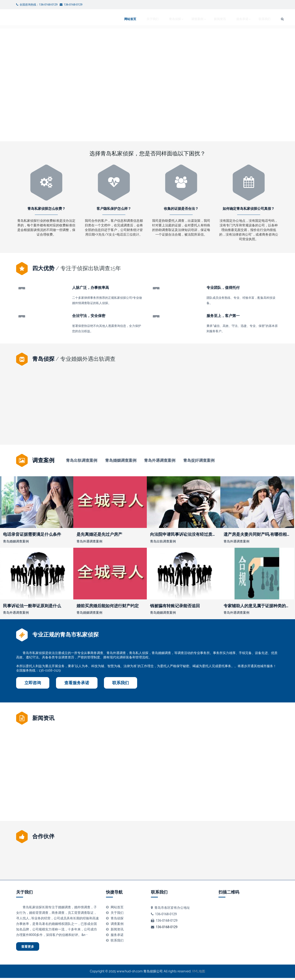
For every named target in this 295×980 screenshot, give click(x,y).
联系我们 (254, 19)
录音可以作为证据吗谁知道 (249, 424)
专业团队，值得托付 (223, 288)
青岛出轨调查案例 (82, 460)
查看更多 (31, 947)
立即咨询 (33, 682)
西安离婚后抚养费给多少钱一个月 (244, 783)
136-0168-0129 (167, 927)
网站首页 (116, 19)
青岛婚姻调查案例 (121, 460)
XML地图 (199, 973)
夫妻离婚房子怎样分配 (181, 424)
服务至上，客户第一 (223, 315)
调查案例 (185, 19)
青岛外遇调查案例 (160, 460)
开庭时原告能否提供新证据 (104, 783)
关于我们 (139, 19)
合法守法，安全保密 (89, 315)
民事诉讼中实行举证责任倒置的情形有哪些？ (122, 424)
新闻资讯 (208, 19)
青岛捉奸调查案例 (199, 460)
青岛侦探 (161, 19)
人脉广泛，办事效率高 (91, 288)
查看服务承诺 (77, 682)
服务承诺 (230, 19)
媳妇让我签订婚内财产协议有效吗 (177, 783)
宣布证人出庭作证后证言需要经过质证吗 (51, 424)
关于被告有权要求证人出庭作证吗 (42, 783)
